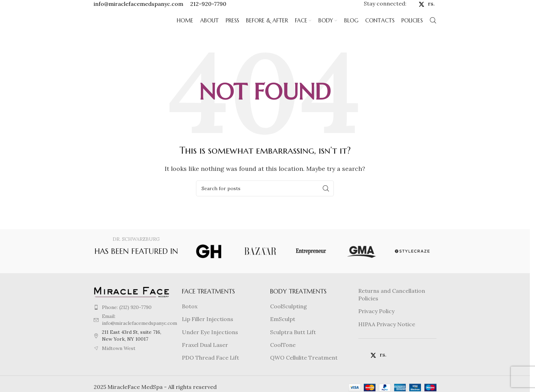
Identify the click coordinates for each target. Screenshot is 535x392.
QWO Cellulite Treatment (304, 369)
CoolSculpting (289, 318)
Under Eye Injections (210, 343)
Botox (190, 318)
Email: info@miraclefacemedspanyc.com (140, 331)
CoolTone (283, 357)
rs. (431, 7)
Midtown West (119, 360)
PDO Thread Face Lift (210, 369)
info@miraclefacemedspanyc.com (138, 7)
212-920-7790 (208, 7)
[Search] (433, 29)
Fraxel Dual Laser (205, 357)
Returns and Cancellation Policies (392, 306)
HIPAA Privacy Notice (387, 336)
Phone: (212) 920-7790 (127, 319)
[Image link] (132, 303)
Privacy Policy (376, 323)
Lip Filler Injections (208, 331)
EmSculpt (283, 331)
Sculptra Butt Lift (293, 343)
